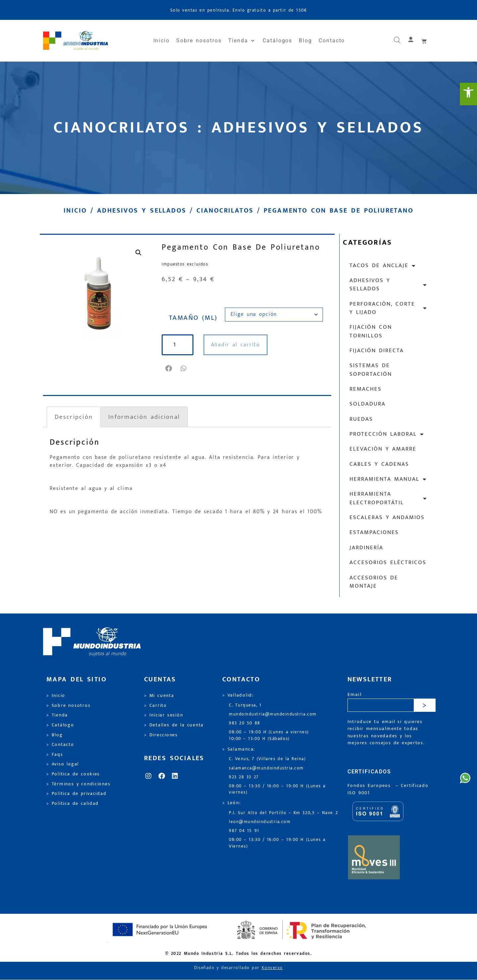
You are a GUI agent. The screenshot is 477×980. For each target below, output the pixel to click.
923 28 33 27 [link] (244, 777)
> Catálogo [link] (60, 725)
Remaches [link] (366, 389)
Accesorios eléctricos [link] (388, 563)
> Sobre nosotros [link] (68, 706)
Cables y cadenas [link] (379, 464)
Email (355, 695)
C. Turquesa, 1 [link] (245, 705)
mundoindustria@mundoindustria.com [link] (273, 714)
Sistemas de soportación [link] (371, 370)
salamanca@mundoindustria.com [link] (266, 768)
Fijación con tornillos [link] (371, 331)
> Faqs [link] (55, 755)
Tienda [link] (242, 41)
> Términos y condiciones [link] (78, 784)
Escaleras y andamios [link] (387, 517)
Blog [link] (305, 41)
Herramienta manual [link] (388, 479)
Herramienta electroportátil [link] (388, 498)
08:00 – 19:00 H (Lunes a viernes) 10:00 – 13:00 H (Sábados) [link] (269, 735)
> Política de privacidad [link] (76, 794)
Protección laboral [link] (387, 434)
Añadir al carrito (236, 345)
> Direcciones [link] (161, 735)
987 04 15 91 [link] (244, 831)
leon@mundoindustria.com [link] (260, 822)
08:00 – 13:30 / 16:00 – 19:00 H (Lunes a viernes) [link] (277, 789)
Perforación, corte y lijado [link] (388, 308)
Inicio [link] (162, 41)
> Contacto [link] (60, 745)
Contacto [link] (332, 41)
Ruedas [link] (361, 419)
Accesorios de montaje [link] (374, 582)
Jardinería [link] (366, 548)
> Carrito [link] (156, 706)
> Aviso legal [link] (63, 764)
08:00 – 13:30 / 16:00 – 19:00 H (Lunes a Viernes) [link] (277, 843)
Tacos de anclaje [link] (383, 266)
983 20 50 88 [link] (245, 723)
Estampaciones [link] (374, 532)
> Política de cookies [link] (73, 774)
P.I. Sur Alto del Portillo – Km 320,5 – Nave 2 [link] (283, 813)
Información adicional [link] (144, 417)
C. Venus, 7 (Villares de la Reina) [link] (267, 759)
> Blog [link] (55, 735)
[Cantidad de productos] (178, 345)
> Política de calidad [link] (73, 804)
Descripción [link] (74, 417)
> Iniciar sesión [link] (163, 715)
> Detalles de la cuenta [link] (174, 725)
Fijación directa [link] (377, 351)
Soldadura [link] (368, 404)
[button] (169, 368)
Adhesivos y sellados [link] (142, 211)
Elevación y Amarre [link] (383, 449)
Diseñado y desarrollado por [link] (238, 968)
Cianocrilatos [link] (225, 211)
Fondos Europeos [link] (370, 786)
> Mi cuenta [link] (159, 696)
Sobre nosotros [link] (199, 41)
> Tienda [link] (57, 715)
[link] (468, 94)
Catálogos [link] (277, 41)
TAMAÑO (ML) (193, 318)
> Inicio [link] (56, 696)
